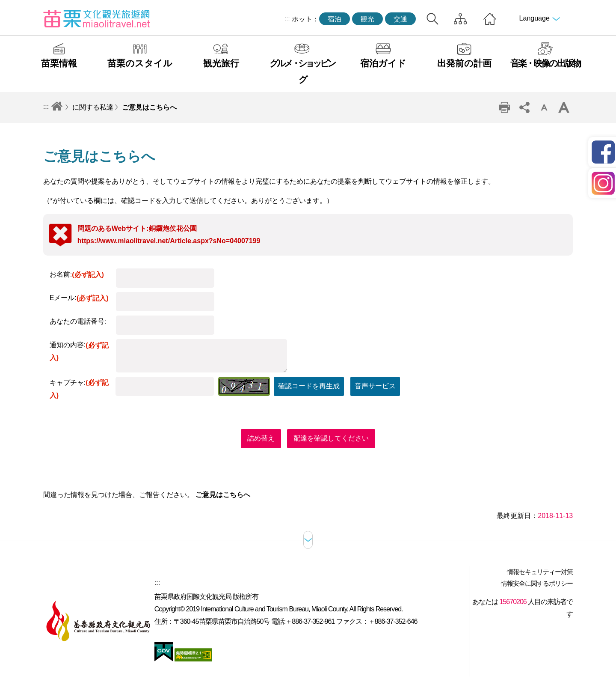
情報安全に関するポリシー (537, 583)
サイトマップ (460, 19)
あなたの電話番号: (78, 321)
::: (287, 18)
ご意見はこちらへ (149, 107)
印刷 (504, 107)
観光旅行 (221, 63)
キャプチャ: (79, 389)
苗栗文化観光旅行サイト (97, 18)
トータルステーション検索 (432, 19)
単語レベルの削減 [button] (544, 107)
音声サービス (375, 386)
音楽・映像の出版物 (545, 63)
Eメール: (79, 298)
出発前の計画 (464, 63)
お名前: (77, 274)
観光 (367, 19)
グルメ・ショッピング (302, 71)
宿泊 (335, 19)
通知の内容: (79, 351)
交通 (400, 19)
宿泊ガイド (383, 63)
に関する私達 (93, 107)
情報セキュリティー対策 (540, 572)
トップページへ (490, 19)
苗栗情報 (59, 63)
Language (535, 18)
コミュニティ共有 (524, 107)
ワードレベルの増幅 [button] (564, 107)
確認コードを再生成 (309, 386)
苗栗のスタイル (140, 63)
